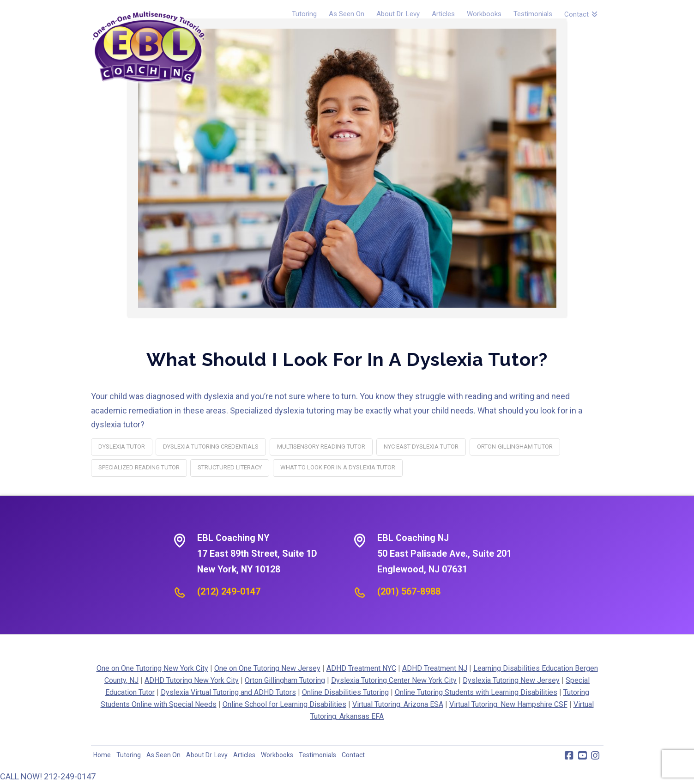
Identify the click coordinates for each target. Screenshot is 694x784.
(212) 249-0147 (229, 591)
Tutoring (129, 755)
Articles (244, 755)
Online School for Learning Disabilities (284, 704)
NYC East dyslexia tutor (421, 447)
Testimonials (317, 755)
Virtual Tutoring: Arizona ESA (398, 704)
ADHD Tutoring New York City (192, 680)
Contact (353, 755)
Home (102, 755)
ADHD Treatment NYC (361, 668)
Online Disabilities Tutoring (345, 692)
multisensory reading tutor (321, 447)
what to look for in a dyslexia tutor (338, 467)
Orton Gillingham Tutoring (285, 680)
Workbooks (277, 755)
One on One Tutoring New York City (152, 668)
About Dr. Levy (207, 755)
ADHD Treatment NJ (435, 668)
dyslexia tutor (122, 447)
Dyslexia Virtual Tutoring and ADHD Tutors (228, 692)
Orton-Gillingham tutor (515, 447)
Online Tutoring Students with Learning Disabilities (476, 692)
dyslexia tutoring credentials (211, 447)
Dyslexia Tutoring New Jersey (511, 680)
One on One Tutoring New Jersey (267, 668)
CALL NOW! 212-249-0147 (48, 776)
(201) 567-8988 (409, 591)
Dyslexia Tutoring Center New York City (394, 680)
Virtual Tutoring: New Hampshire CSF (508, 704)
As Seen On (163, 755)
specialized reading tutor (139, 467)
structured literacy (230, 467)
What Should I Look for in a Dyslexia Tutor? (347, 359)
